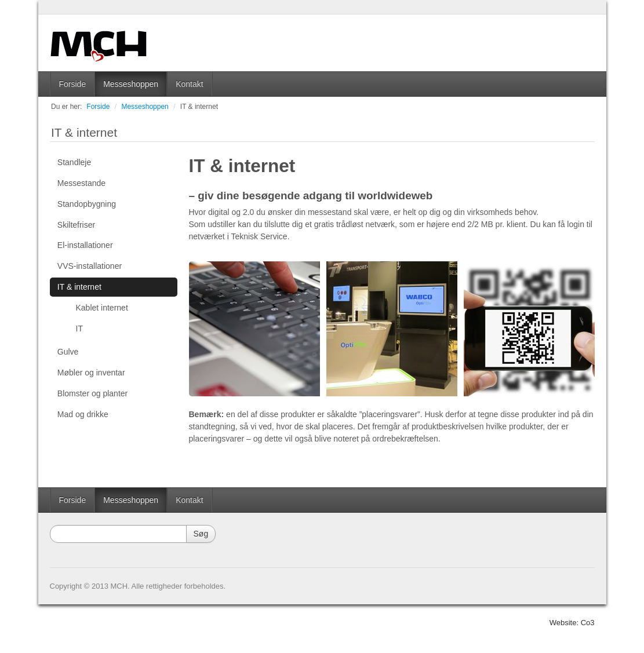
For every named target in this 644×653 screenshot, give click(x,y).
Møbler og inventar (91, 373)
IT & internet (199, 107)
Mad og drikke (83, 414)
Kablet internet (102, 308)
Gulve (68, 352)
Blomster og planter (92, 393)
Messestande (81, 183)
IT (79, 329)
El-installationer (85, 245)
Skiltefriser (76, 225)
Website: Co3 (572, 623)
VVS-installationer (90, 266)
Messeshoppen (131, 84)
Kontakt (189, 84)
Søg (201, 534)
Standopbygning (87, 204)
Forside (73, 84)
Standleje (74, 162)
